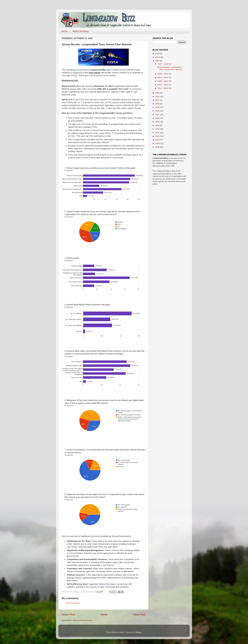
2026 (158, 53)
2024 (158, 61)
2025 (158, 57)
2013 (158, 129)
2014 (158, 125)
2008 (158, 147)
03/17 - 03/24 (163, 88)
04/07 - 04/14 (163, 85)
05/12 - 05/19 (163, 77)
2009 (158, 143)
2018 (158, 111)
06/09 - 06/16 (163, 74)
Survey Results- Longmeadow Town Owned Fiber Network (170, 68)
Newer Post (68, 615)
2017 (158, 114)
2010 (158, 140)
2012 (158, 133)
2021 (158, 100)
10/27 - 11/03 (163, 64)
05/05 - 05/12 (163, 81)
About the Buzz (81, 31)
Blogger (139, 632)
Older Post (139, 615)
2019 (158, 107)
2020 (158, 104)
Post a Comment (73, 603)
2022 (158, 96)
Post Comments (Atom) (82, 620)
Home (65, 31)
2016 (158, 118)
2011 (158, 136)
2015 (158, 122)
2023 (158, 93)
